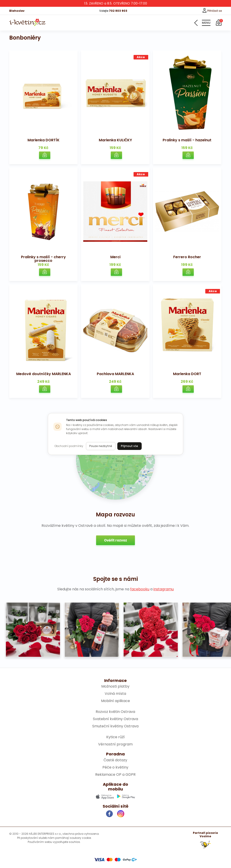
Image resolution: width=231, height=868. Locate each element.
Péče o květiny (115, 767)
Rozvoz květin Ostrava (115, 712)
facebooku (140, 589)
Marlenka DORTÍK (44, 140)
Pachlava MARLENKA (115, 374)
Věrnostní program (115, 744)
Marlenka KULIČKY (115, 140)
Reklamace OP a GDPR (115, 775)
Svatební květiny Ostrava (115, 719)
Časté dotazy (115, 760)
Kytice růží (115, 737)
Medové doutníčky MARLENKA (44, 374)
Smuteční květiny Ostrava (115, 726)
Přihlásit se (212, 11)
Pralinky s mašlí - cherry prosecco (43, 259)
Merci (115, 257)
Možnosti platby (115, 686)
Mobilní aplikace (115, 701)
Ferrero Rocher (187, 257)
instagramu (164, 589)
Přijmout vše (129, 446)
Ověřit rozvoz (115, 540)
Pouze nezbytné (101, 446)
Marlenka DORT (187, 374)
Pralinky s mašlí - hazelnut (187, 140)
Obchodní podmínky (69, 446)
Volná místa (115, 694)
